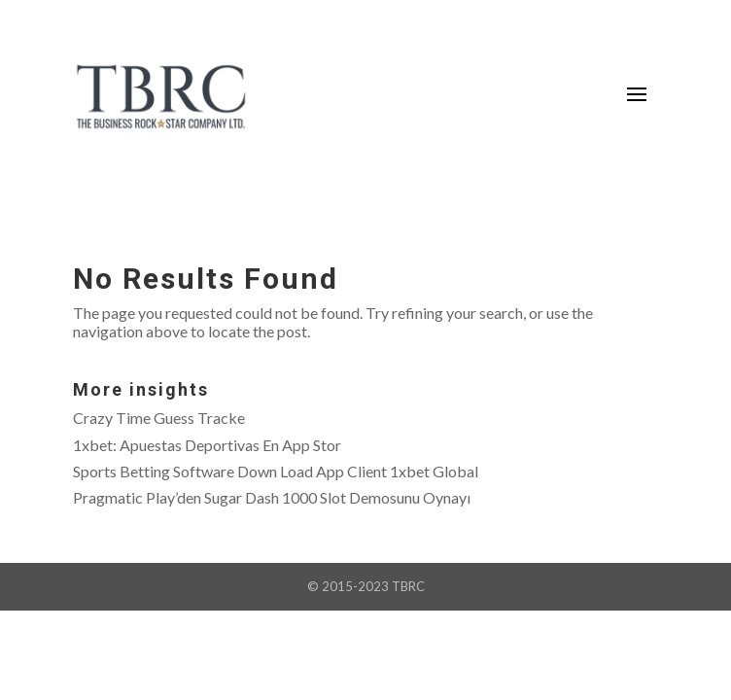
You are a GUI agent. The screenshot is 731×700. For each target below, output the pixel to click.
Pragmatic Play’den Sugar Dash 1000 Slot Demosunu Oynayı (272, 497)
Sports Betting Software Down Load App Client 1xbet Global (276, 471)
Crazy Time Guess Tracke (159, 418)
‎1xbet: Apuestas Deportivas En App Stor (207, 445)
